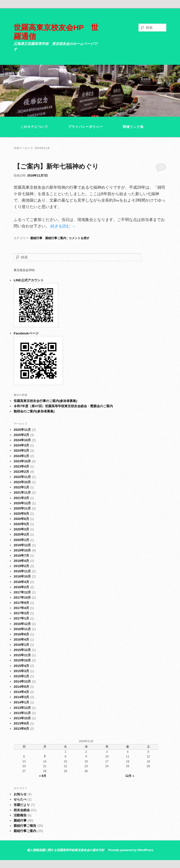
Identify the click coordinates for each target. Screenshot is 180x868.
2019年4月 (21, 561)
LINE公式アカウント (29, 280)
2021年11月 (22, 492)
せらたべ (20, 799)
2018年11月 (22, 571)
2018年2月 (21, 587)
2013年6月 (21, 729)
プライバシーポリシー (86, 127)
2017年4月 (21, 608)
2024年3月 (21, 445)
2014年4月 (21, 692)
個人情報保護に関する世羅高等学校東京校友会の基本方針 (66, 850)
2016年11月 (22, 629)
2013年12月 (22, 708)
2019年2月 (21, 566)
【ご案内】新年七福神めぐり (56, 166)
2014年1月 (21, 702)
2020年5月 (21, 524)
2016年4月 (21, 639)
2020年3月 (21, 529)
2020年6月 (21, 519)
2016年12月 (22, 624)
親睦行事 (36, 238)
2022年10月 (22, 482)
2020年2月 (21, 534)
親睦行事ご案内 (56, 238)
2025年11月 (22, 430)
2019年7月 (21, 556)
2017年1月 (21, 618)
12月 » (130, 776)
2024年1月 (21, 456)
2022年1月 (21, 487)
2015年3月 (21, 671)
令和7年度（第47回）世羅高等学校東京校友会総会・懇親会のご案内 (63, 406)
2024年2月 (21, 451)
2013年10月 (22, 718)
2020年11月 (22, 508)
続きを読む (63, 226)
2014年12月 (22, 681)
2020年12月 (22, 503)
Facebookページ (26, 333)
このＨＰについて (34, 127)
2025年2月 (21, 435)
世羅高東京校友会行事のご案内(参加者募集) (45, 401)
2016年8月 (21, 634)
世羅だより (22, 805)
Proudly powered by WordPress (131, 850)
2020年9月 (21, 514)
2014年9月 (21, 687)
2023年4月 (21, 466)
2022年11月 (22, 477)
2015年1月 (21, 676)
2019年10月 (22, 550)
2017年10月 (22, 597)
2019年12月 (22, 545)
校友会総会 (22, 810)
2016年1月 (21, 645)
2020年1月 (21, 540)
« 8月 (43, 776)
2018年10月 (22, 576)
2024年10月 (22, 440)
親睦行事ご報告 (25, 826)
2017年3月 (21, 613)
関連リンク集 (133, 127)
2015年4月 (21, 666)
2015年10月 (22, 660)
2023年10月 (22, 461)
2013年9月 (21, 723)
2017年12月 (22, 592)
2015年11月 (22, 655)
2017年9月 (21, 603)
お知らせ (20, 794)
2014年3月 (21, 697)
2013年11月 (22, 713)
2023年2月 (21, 472)
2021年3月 (21, 498)
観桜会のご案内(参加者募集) (34, 411)
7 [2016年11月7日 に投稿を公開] (45, 757)
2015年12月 (22, 650)
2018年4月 (21, 582)
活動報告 (20, 815)
